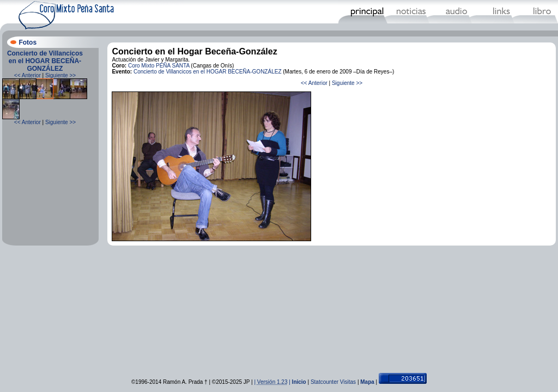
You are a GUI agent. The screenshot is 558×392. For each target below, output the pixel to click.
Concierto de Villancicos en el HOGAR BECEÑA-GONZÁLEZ (45, 61)
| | (273, 382)
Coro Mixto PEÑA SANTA (159, 66)
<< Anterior (28, 75)
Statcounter (325, 382)
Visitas (348, 382)
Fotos (28, 42)
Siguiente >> (60, 75)
